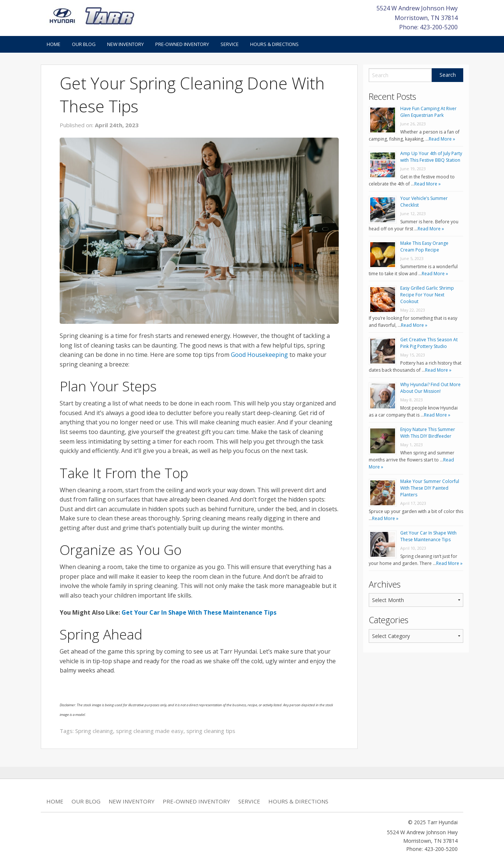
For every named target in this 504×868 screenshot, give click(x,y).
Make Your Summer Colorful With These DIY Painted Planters (430, 488)
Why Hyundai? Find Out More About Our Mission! (430, 388)
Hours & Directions (274, 44)
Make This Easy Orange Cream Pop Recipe (424, 246)
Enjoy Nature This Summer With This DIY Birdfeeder (428, 433)
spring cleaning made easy (150, 731)
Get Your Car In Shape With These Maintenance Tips (199, 612)
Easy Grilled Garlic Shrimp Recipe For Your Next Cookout (427, 295)
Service (230, 44)
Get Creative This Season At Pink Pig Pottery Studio (429, 343)
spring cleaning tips (211, 731)
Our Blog (84, 44)
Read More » (442, 139)
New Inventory (125, 44)
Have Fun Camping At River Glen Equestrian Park (428, 112)
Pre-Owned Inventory (182, 44)
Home (54, 44)
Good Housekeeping (259, 355)
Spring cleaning (94, 731)
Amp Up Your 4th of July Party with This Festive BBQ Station (431, 157)
